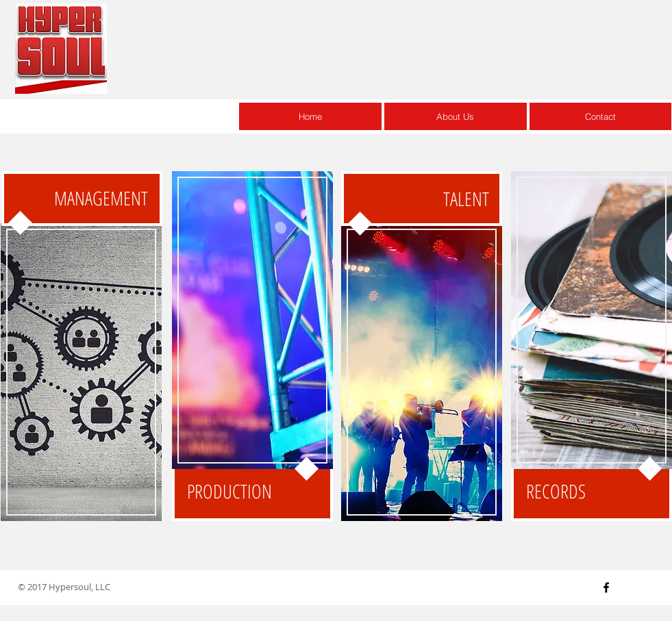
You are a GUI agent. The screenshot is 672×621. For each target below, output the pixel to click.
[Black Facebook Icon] (606, 587)
